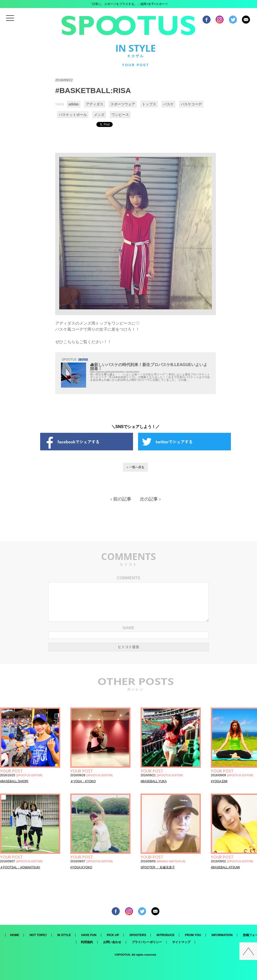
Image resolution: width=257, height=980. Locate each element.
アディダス (95, 104)
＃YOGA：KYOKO (83, 781)
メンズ (99, 115)
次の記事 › (150, 499)
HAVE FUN (89, 935)
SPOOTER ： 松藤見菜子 (158, 867)
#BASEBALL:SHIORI (14, 781)
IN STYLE (64, 935)
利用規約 (87, 942)
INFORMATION (222, 935)
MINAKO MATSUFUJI (171, 861)
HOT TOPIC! (38, 935)
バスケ (168, 104)
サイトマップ (181, 942)
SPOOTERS (138, 935)
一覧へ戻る (137, 467)
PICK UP (113, 935)
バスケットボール (73, 115)
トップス (149, 104)
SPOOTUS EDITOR (29, 775)
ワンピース (120, 115)
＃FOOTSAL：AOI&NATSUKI (20, 867)
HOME (15, 935)
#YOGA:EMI (219, 781)
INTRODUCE (166, 935)
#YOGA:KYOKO (81, 867)
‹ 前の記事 (121, 499)
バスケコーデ (191, 104)
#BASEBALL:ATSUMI (225, 867)
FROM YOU (193, 935)
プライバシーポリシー (147, 942)
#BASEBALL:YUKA (154, 781)
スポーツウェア (123, 104)
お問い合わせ (112, 942)
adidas (74, 104)
